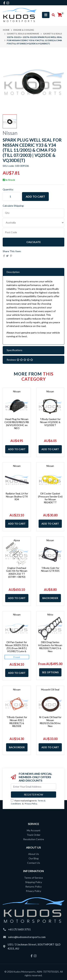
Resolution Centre (34, 839)
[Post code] (33, 232)
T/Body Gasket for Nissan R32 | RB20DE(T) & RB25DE (17, 722)
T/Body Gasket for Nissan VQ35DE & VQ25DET (50, 422)
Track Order (34, 835)
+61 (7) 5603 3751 (19, 929)
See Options (50, 672)
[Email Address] (33, 787)
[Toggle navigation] (46, 15)
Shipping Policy (34, 882)
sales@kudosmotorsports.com (27, 937)
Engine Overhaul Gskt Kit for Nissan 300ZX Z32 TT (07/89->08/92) (17, 572)
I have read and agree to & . (28, 802)
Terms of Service (33, 878)
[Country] (33, 223)
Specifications (14, 350)
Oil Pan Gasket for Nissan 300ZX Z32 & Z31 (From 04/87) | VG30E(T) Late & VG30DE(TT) (17, 648)
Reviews (20, 360)
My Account (34, 830)
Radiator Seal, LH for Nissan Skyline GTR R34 (17, 496)
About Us (34, 854)
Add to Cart (35, 196)
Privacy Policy (31, 804)
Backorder (50, 598)
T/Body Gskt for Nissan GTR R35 (50, 569)
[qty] (33, 213)
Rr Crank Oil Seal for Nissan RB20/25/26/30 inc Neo (50, 722)
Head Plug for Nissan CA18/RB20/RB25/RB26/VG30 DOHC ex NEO (17, 423)
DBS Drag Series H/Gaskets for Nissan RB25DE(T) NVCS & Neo (50, 647)
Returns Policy (33, 887)
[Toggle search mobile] (52, 15)
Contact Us (34, 863)
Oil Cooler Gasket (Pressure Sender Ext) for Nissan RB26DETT (50, 498)
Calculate (34, 242)
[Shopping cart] (60, 15)
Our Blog (34, 858)
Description (13, 272)
